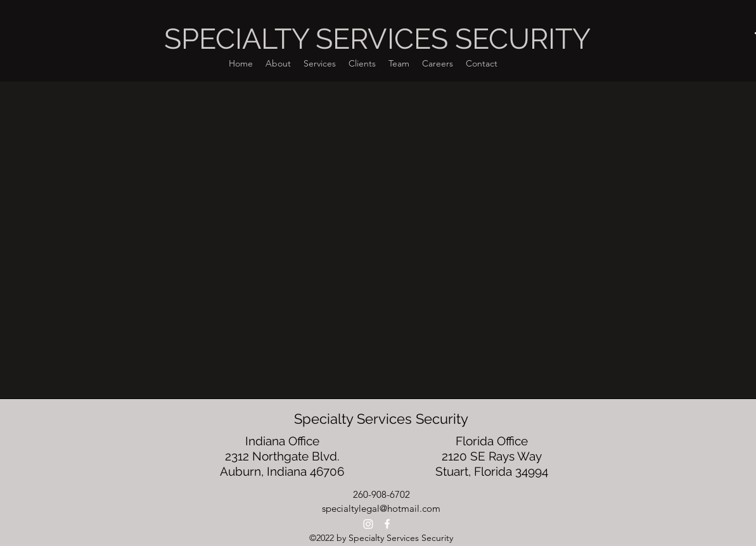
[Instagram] (368, 524)
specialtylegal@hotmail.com (381, 508)
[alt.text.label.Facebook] (387, 524)
